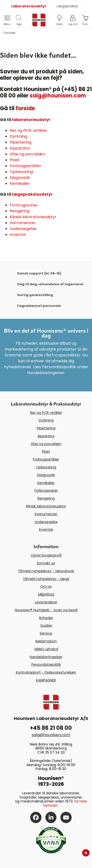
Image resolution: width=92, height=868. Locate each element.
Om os (46, 586)
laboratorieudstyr (31, 120)
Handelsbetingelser (46, 657)
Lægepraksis (67, 6)
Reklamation (46, 641)
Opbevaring (21, 172)
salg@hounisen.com (58, 96)
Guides (46, 625)
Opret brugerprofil (46, 555)
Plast (15, 160)
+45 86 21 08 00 (51, 728)
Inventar (18, 235)
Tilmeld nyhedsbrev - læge (46, 579)
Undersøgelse (23, 229)
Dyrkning (18, 136)
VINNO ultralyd (46, 649)
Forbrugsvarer (24, 205)
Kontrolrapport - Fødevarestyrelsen (46, 672)
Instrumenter (23, 223)
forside (25, 108)
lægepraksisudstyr (32, 194)
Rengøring (20, 211)
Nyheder (46, 618)
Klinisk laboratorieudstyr (33, 217)
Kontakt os (46, 563)
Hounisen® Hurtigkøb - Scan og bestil (46, 610)
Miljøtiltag (46, 594)
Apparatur (20, 148)
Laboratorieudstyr (29, 6)
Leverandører (46, 602)
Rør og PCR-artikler (29, 130)
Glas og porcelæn (27, 154)
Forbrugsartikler (26, 166)
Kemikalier (20, 183)
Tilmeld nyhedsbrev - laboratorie (46, 571)
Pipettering (21, 142)
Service (46, 633)
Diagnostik (20, 178)
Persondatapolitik (46, 665)
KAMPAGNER (46, 680)
